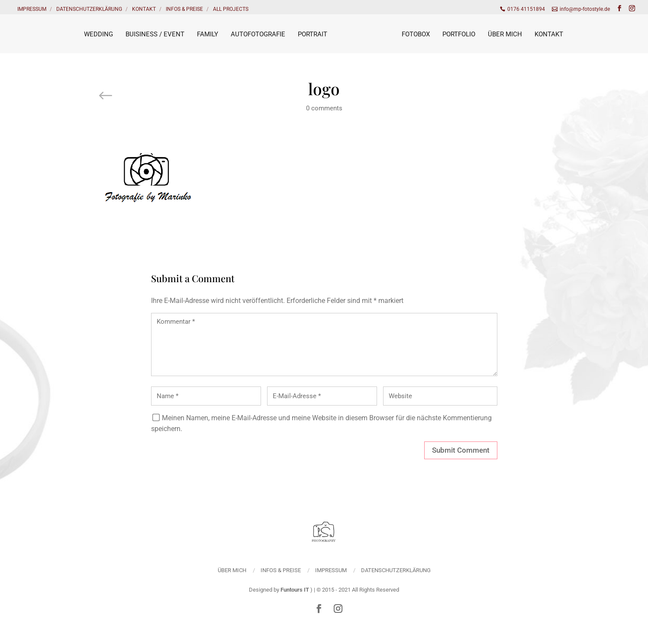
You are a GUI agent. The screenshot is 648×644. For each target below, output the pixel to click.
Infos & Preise (184, 9)
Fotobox (416, 34)
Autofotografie (258, 34)
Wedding (98, 34)
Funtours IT (295, 590)
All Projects (231, 9)
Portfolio (459, 34)
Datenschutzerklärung (89, 9)
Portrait (313, 34)
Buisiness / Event (155, 34)
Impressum (32, 9)
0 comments (324, 108)
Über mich (505, 34)
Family (208, 34)
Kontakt (144, 9)
